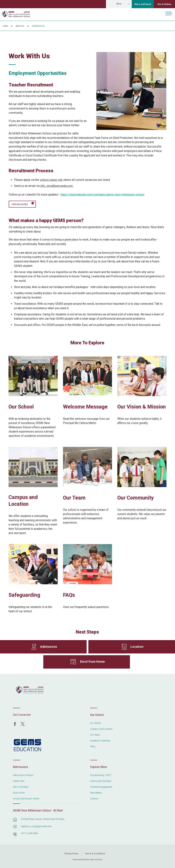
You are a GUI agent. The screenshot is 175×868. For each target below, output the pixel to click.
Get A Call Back (21, 787)
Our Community (136, 497)
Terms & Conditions (95, 853)
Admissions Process (23, 775)
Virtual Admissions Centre (26, 798)
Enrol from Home (92, 661)
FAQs (69, 595)
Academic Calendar (100, 740)
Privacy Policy (71, 853)
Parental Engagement (101, 787)
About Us (20, 26)
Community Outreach (101, 781)
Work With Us (38, 26)
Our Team (74, 497)
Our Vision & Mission (142, 406)
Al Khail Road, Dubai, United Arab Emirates (43, 819)
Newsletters (96, 792)
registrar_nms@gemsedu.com (36, 826)
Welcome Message (85, 406)
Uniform (94, 798)
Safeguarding (24, 595)
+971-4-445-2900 (29, 833)
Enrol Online (164, 4)
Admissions (49, 646)
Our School (21, 406)
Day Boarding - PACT (101, 775)
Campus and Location (23, 500)
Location (137, 646)
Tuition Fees (19, 781)
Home (5, 26)
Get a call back (143, 4)
